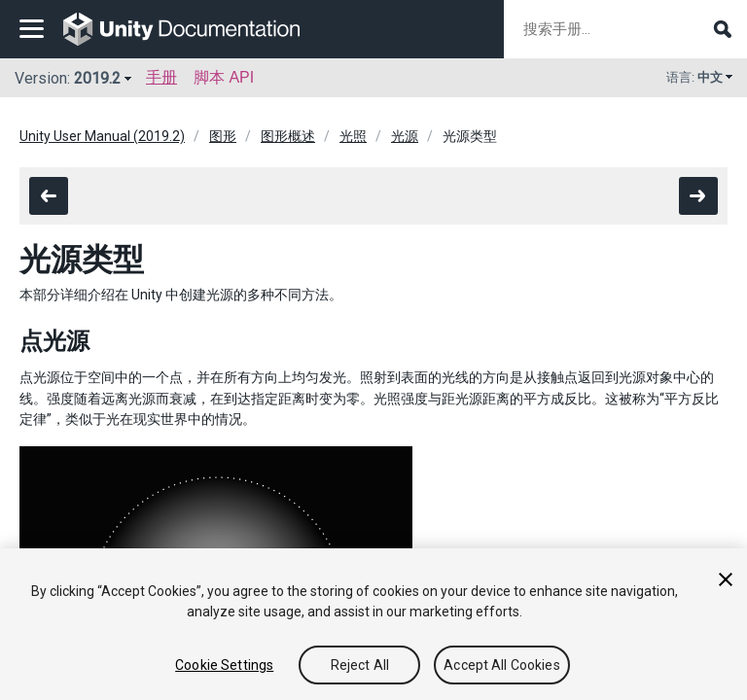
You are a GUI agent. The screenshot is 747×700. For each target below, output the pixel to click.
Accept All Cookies (502, 665)
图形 (223, 136)
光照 (353, 136)
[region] (373, 624)
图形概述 (288, 136)
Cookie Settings (224, 665)
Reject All (360, 665)
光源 (405, 136)
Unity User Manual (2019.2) (102, 136)
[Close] (726, 579)
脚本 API (224, 77)
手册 (161, 77)
